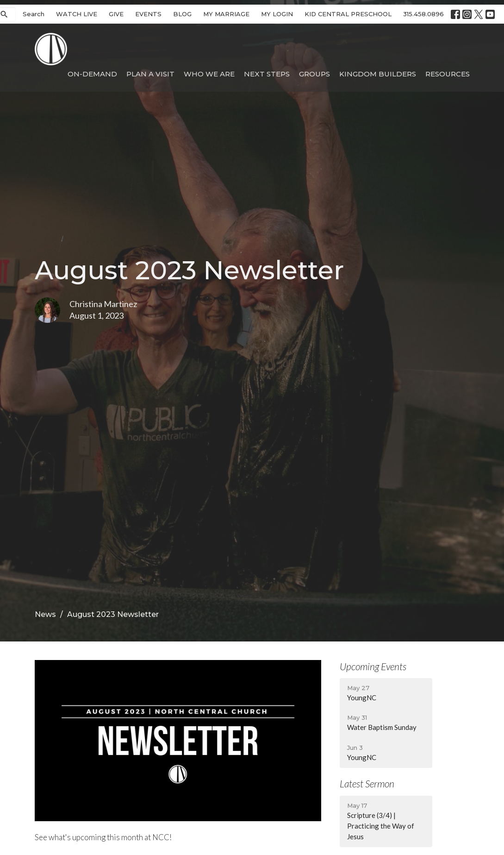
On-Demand (92, 74)
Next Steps (267, 74)
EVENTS (148, 14)
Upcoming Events (373, 666)
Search (34, 14)
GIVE (116, 14)
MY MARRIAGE (226, 14)
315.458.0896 (423, 14)
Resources (448, 74)
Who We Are (209, 74)
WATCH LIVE (77, 14)
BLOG (182, 14)
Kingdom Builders (378, 74)
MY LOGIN (277, 14)
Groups (314, 74)
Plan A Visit (150, 74)
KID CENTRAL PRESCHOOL (348, 14)
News (45, 614)
